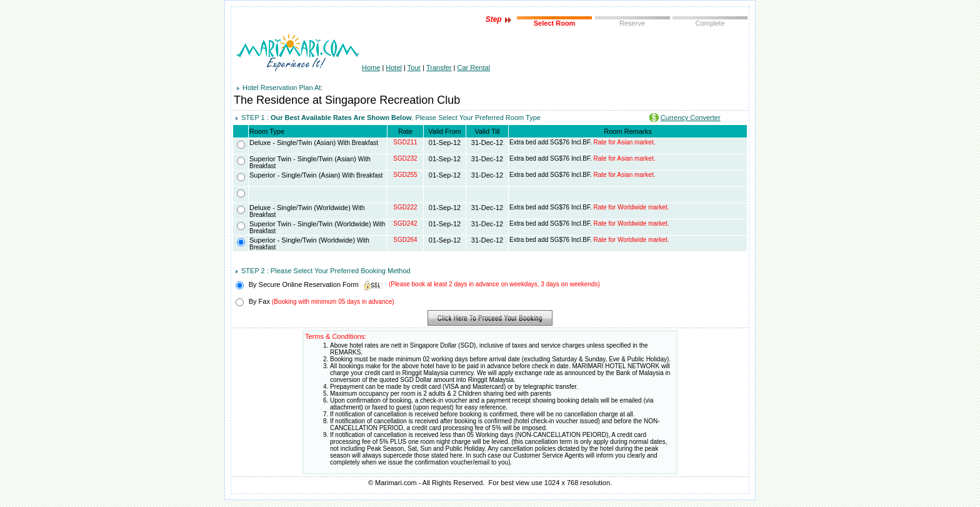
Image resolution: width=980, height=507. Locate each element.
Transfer (439, 68)
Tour (414, 68)
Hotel (394, 68)
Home (371, 68)
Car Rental (474, 68)
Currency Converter (691, 118)
